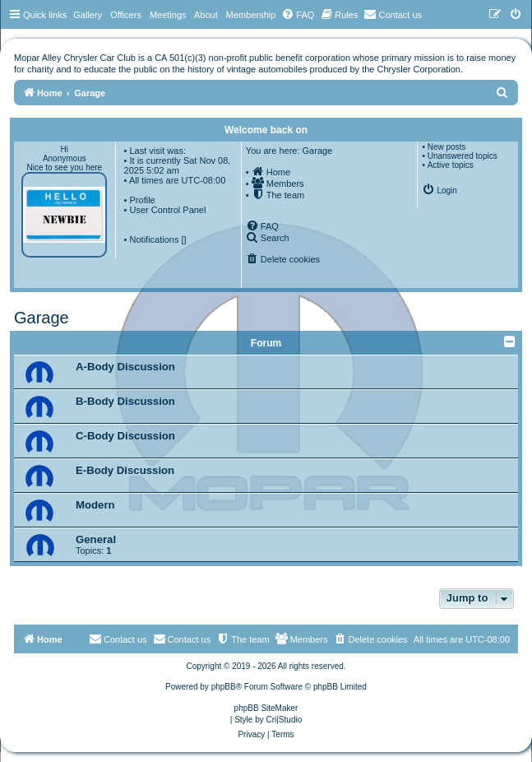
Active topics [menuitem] (451, 165)
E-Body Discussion (125, 470)
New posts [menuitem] (447, 147)
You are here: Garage (289, 151)
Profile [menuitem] (143, 200)
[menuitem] (298, 15)
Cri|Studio (285, 720)
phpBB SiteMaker (266, 708)
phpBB (224, 687)
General (96, 539)
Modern (95, 505)
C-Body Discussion (125, 436)
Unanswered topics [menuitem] (463, 156)
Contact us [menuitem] (182, 639)
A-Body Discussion (125, 367)
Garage (42, 318)
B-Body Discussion (125, 401)
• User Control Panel (165, 210)
